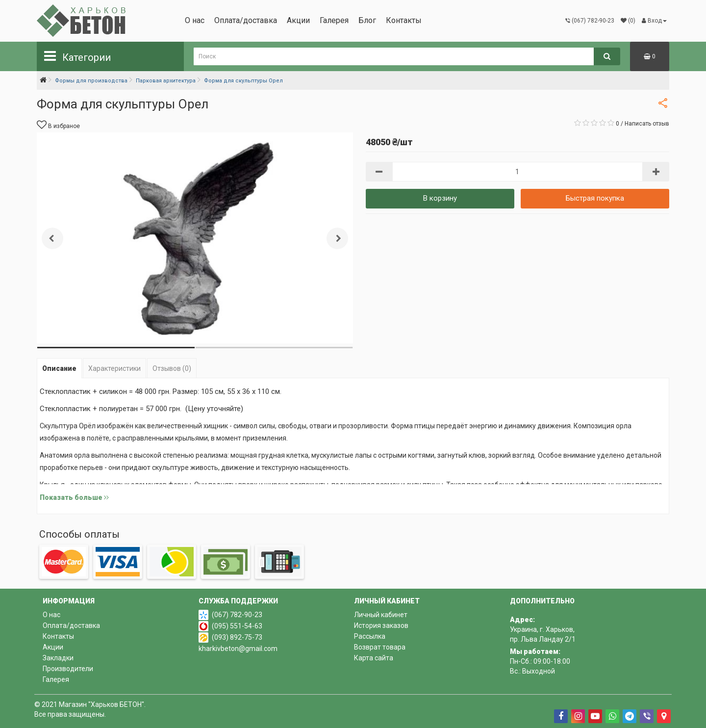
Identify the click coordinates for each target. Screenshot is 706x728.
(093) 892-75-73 (237, 637)
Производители (68, 669)
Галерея (334, 20)
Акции (298, 20)
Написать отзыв (647, 124)
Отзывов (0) (172, 368)
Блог (367, 20)
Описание (59, 368)
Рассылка (370, 636)
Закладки (58, 658)
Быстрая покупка (595, 198)
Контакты (404, 20)
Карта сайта (374, 658)
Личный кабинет (381, 615)
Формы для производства (91, 81)
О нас (195, 20)
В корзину (440, 198)
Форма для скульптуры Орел (243, 81)
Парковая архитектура (166, 81)
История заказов (381, 625)
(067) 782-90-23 (237, 615)
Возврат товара (380, 647)
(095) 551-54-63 (237, 626)
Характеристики (114, 368)
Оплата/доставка (246, 20)
